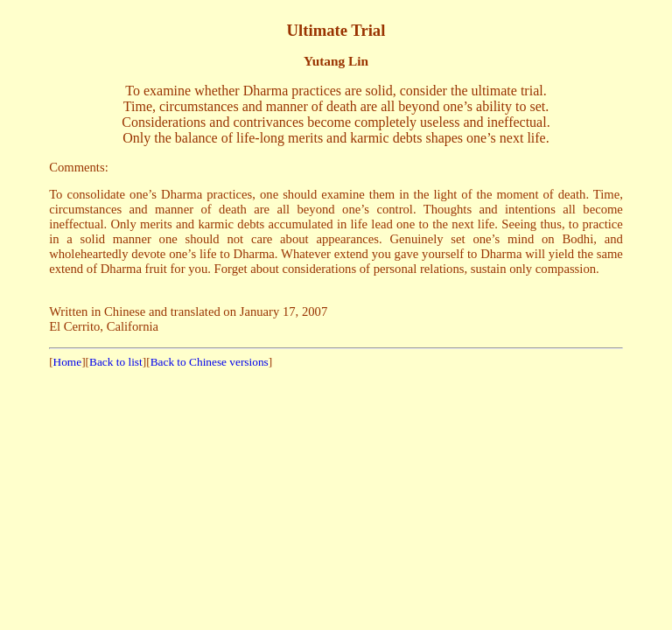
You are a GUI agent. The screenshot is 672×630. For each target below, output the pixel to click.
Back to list (116, 362)
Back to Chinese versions (210, 362)
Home (68, 362)
